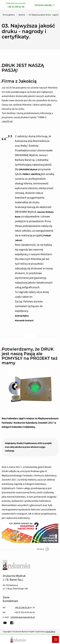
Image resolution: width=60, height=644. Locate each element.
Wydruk (22, 15)
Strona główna (9, 15)
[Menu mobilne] (55, 639)
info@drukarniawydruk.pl (23, 617)
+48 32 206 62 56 (22, 607)
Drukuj (44, 549)
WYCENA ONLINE (43, 5)
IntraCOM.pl (50, 632)
